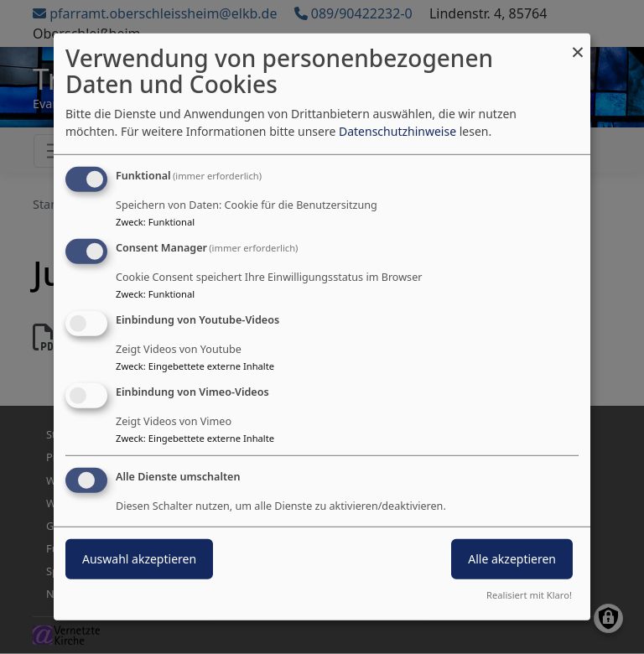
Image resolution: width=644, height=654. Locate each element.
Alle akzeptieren (512, 558)
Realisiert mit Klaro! (529, 595)
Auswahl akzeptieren (139, 558)
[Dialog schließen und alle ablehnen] (578, 44)
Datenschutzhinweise (397, 131)
